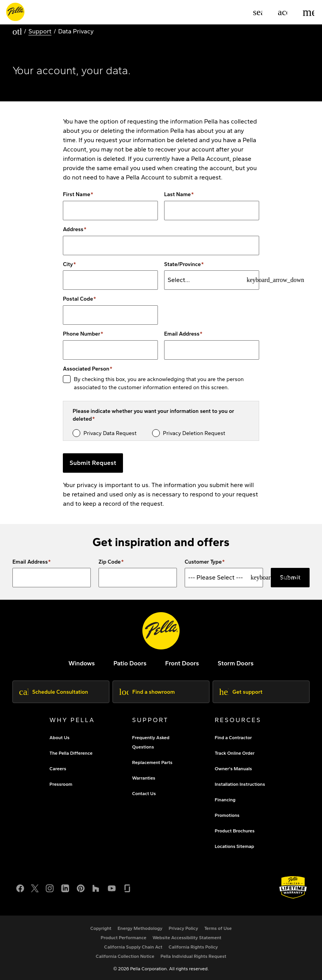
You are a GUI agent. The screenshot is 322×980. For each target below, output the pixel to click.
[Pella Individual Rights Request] (194, 956)
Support (40, 31)
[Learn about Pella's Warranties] (293, 887)
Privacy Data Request (110, 433)
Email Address (182, 334)
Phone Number (81, 334)
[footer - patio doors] (130, 663)
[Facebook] (20, 887)
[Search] (258, 12)
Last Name (177, 195)
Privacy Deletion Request (194, 433)
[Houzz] (96, 887)
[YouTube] (112, 887)
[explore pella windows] (81, 663)
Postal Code (78, 299)
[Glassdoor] (127, 887)
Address (73, 230)
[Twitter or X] (35, 887)
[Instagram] (50, 887)
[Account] (282, 12)
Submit (290, 577)
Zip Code (110, 562)
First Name (76, 195)
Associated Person (86, 369)
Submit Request (93, 463)
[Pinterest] (81, 887)
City (68, 265)
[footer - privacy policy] (184, 928)
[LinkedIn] (65, 887)
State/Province (183, 265)
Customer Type (203, 562)
